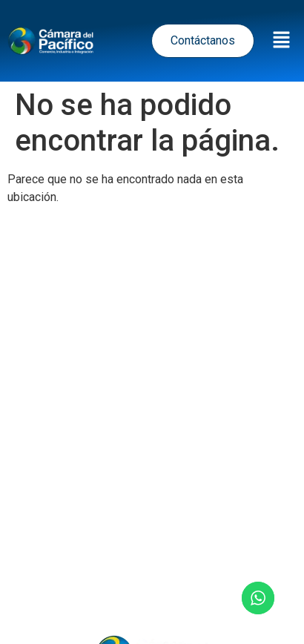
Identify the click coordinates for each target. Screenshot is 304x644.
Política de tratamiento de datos (145, 408)
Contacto (152, 588)
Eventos (176, 548)
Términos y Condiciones (152, 441)
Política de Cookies (159, 474)
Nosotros (250, 548)
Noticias (106, 548)
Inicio (43, 548)
